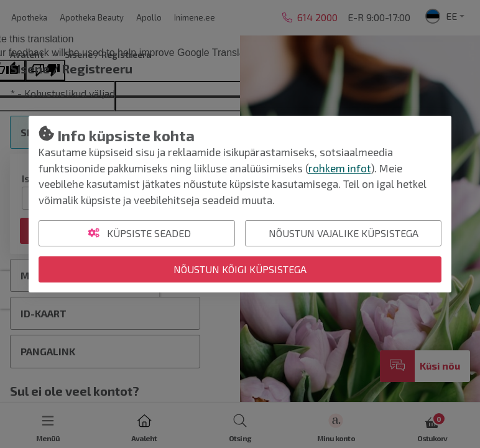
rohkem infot (339, 168)
